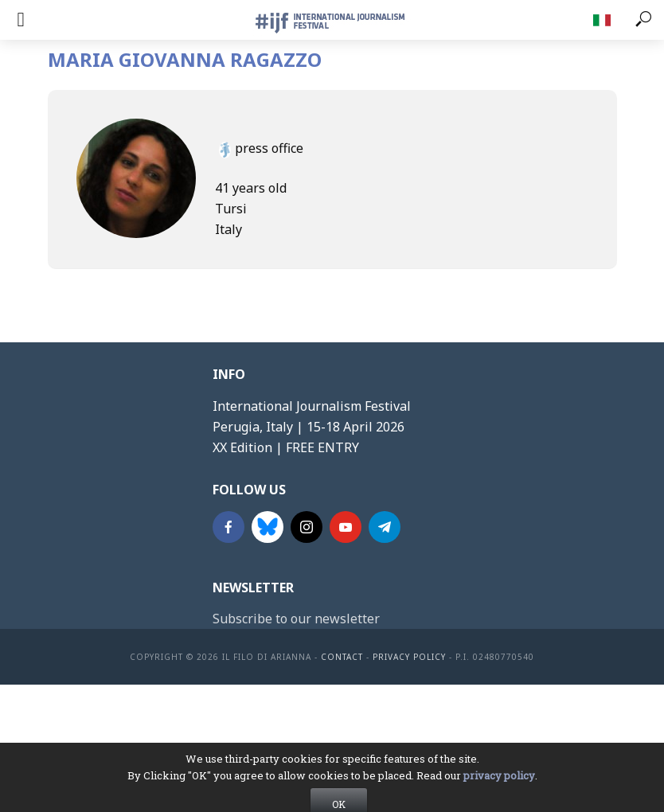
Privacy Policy (409, 657)
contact (342, 657)
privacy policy (499, 795)
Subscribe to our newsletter (296, 619)
